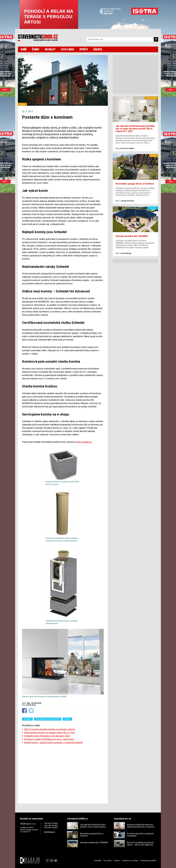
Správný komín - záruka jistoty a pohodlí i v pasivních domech (53, 743)
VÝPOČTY (84, 49)
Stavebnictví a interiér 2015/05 (48, 719)
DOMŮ (24, 49)
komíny (67, 719)
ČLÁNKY (36, 49)
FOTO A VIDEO (67, 49)
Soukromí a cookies (130, 860)
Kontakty (98, 860)
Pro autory (108, 860)
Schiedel (27, 719)
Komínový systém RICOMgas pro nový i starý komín (49, 739)
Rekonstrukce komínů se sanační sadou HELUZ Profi (49, 733)
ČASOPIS (98, 49)
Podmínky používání (148, 860)
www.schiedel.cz (84, 442)
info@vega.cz (49, 832)
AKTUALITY (50, 49)
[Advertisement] (63, 773)
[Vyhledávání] (120, 39)
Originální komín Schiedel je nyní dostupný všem (47, 736)
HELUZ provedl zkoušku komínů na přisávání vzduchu (50, 729)
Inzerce (117, 860)
